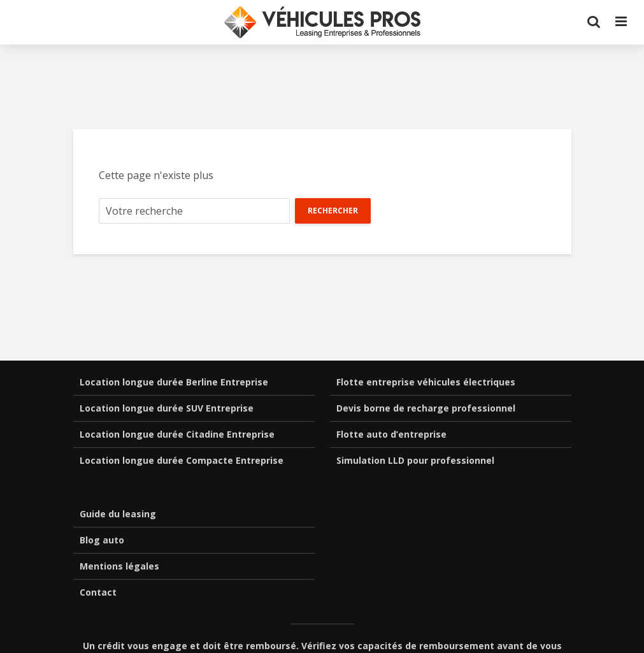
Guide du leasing (118, 514)
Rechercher (333, 211)
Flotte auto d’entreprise (391, 434)
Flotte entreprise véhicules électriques (426, 382)
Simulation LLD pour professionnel (415, 460)
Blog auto (102, 540)
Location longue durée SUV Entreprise (167, 408)
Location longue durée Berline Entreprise (174, 382)
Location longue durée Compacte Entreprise (182, 460)
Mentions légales (119, 566)
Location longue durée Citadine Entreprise (177, 434)
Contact (98, 592)
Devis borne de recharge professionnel (426, 408)
